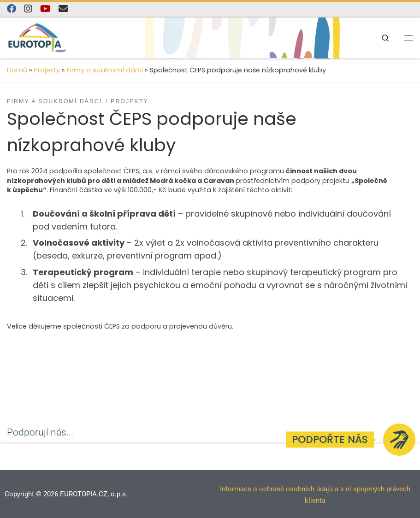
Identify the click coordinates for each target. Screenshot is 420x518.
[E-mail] (63, 9)
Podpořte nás (330, 439)
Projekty (47, 70)
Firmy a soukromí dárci (105, 70)
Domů (17, 70)
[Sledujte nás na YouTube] (45, 9)
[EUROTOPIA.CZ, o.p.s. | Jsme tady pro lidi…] (37, 37)
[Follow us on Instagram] (28, 9)
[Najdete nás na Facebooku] (12, 9)
